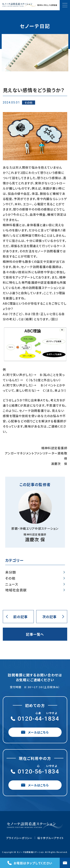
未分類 (11, 572)
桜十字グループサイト (51, 838)
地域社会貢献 (16, 590)
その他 (10, 578)
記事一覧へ (35, 634)
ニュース (12, 584)
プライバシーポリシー (19, 838)
